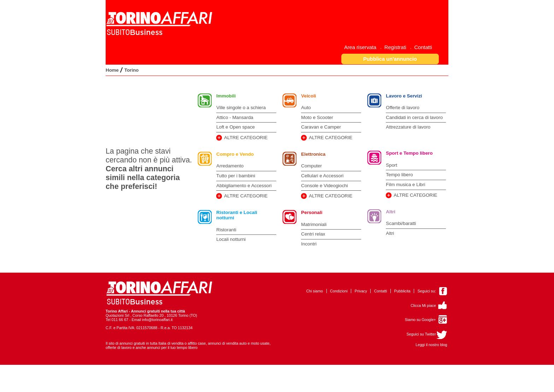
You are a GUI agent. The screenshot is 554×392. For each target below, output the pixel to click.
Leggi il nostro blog (431, 345)
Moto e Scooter (317, 117)
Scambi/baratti (401, 223)
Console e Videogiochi (324, 186)
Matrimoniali (314, 224)
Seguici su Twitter (421, 334)
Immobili (226, 96)
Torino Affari (117, 311)
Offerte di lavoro (403, 108)
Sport (391, 165)
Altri (391, 212)
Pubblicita (402, 291)
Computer (311, 166)
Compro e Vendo (235, 154)
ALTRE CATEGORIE (246, 138)
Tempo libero (399, 175)
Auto (306, 108)
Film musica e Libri (405, 185)
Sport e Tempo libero (409, 153)
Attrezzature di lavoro (408, 127)
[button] (390, 59)
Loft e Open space (235, 127)
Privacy (361, 291)
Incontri (309, 244)
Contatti (381, 291)
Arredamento (230, 166)
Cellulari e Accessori (322, 176)
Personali (312, 212)
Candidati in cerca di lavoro (414, 117)
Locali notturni (231, 239)
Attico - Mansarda (235, 117)
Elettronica (313, 154)
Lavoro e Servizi (404, 96)
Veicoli (308, 96)
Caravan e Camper (321, 127)
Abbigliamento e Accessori (244, 186)
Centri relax (313, 234)
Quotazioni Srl (117, 315)
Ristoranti (226, 230)
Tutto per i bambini (236, 176)
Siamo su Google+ (420, 320)
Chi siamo (315, 291)
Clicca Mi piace (423, 305)
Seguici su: (427, 291)
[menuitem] (363, 47)
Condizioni (339, 291)
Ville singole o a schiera (241, 108)
